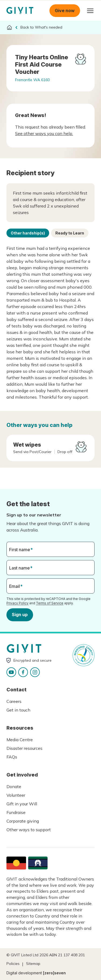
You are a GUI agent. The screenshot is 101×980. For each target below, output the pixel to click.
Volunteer (16, 795)
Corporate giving (23, 821)
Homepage (20, 11)
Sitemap (33, 964)
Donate (14, 786)
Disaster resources (24, 748)
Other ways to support (29, 830)
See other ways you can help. (44, 133)
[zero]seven (54, 973)
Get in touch (18, 710)
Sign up (20, 615)
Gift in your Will (22, 804)
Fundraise (16, 812)
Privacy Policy (17, 603)
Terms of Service (50, 603)
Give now (65, 11)
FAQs (12, 757)
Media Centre (20, 740)
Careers (14, 701)
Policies (13, 964)
